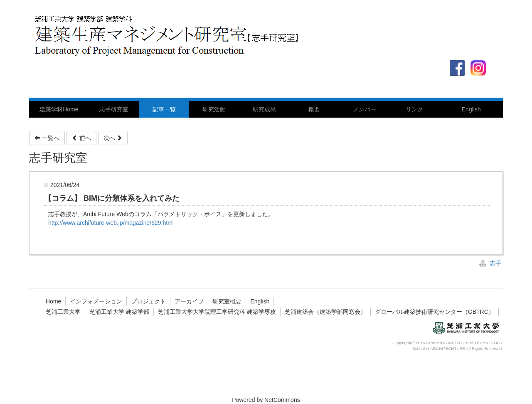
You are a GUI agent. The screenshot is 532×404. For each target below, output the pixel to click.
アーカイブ (189, 301)
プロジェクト (148, 301)
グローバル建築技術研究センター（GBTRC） (435, 312)
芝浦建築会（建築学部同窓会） (325, 312)
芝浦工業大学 (63, 312)
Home (53, 301)
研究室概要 (227, 301)
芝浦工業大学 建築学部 (119, 312)
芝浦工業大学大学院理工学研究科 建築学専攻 (217, 312)
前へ (81, 138)
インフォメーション (96, 301)
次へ (113, 138)
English (260, 301)
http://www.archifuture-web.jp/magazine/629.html (111, 223)
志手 (490, 263)
